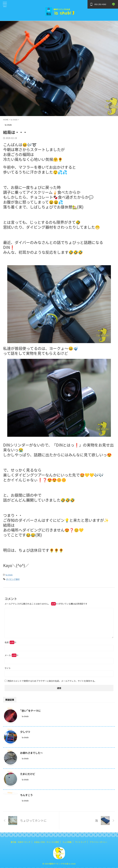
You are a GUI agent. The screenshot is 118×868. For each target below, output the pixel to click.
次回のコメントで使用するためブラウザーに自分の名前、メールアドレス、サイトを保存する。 (52, 681)
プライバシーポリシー (98, 842)
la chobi (9, 575)
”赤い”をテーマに (31, 711)
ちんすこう (27, 795)
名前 (11, 642)
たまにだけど (28, 774)
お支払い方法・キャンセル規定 (46, 842)
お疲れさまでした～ (32, 753)
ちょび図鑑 (67, 842)
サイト (8, 668)
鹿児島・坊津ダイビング (21, 842)
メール (12, 655)
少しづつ (25, 732)
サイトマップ (81, 842)
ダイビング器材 (13, 579)
